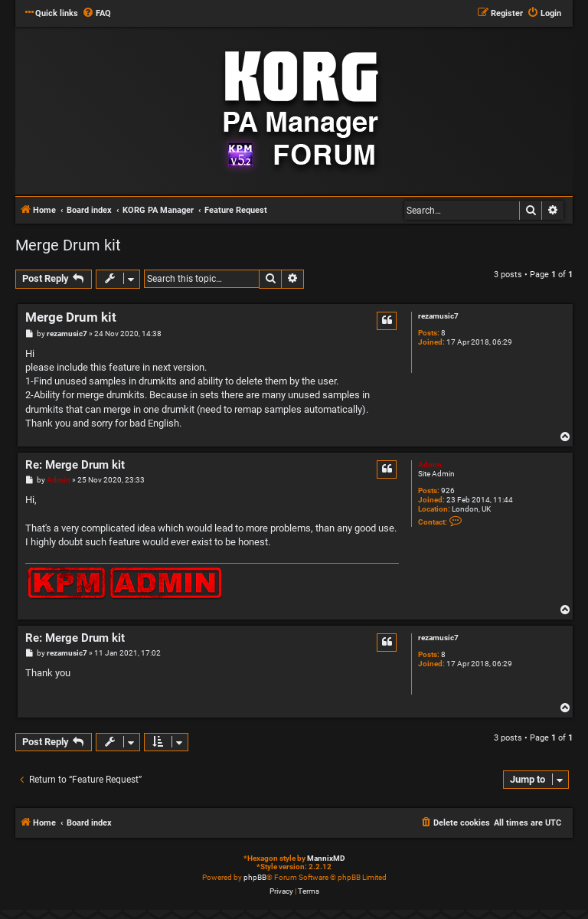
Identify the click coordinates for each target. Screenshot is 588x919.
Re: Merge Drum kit (75, 465)
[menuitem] (96, 14)
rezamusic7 (438, 316)
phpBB (255, 877)
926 (448, 491)
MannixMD (326, 858)
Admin (430, 464)
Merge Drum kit (68, 245)
